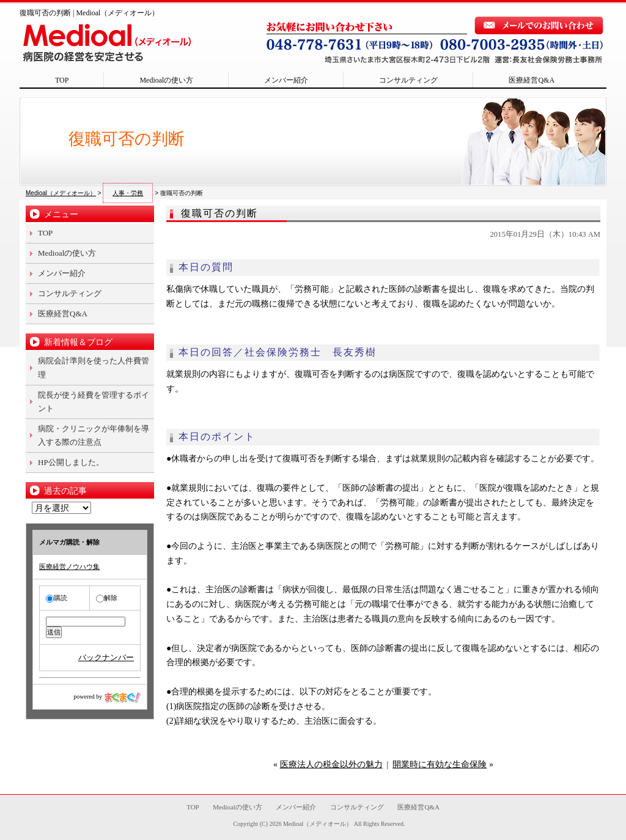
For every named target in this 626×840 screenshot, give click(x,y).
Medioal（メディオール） (318, 824)
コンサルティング (408, 80)
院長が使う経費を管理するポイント (94, 402)
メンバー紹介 (286, 80)
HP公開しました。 (71, 462)
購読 (57, 598)
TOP (62, 80)
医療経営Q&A (532, 80)
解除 (107, 598)
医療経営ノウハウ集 (69, 567)
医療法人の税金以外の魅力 (331, 764)
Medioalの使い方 (166, 80)
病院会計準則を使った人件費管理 (94, 367)
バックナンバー (106, 657)
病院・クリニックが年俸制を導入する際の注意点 (94, 435)
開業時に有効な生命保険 (440, 764)
